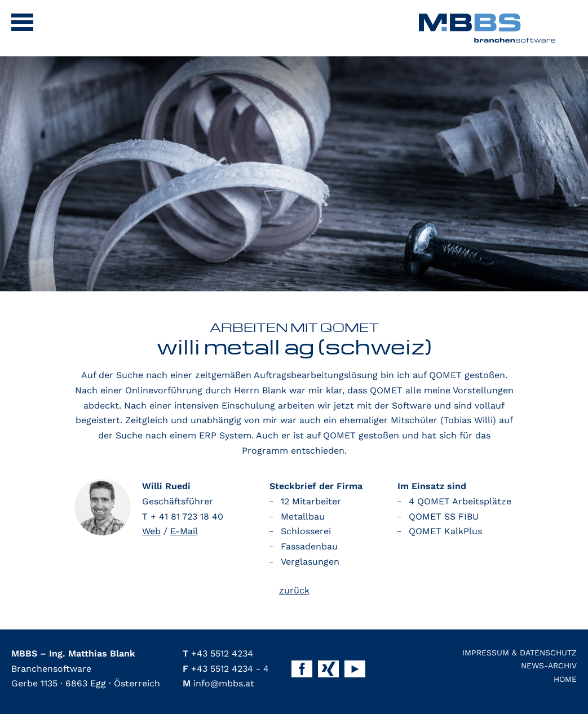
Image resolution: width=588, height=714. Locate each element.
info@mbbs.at (218, 683)
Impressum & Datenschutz (520, 653)
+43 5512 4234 (218, 653)
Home (565, 679)
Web (151, 531)
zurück (294, 590)
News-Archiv (549, 666)
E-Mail (184, 531)
